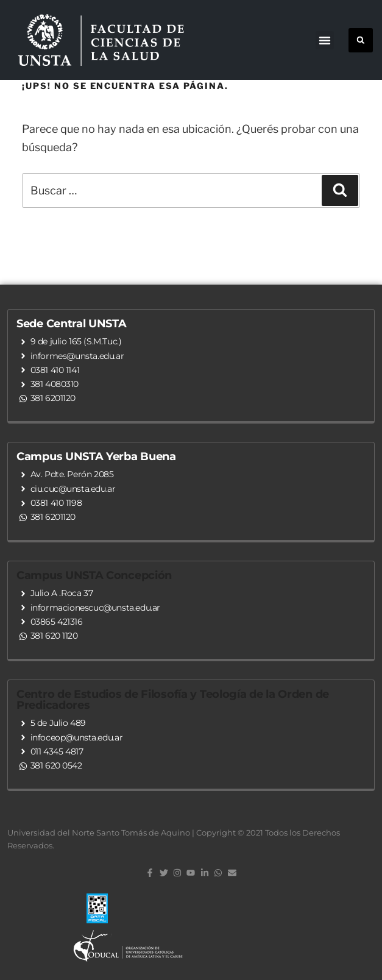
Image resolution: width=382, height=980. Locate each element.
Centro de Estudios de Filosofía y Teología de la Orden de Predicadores (173, 700)
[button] (325, 40)
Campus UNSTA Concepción (94, 575)
